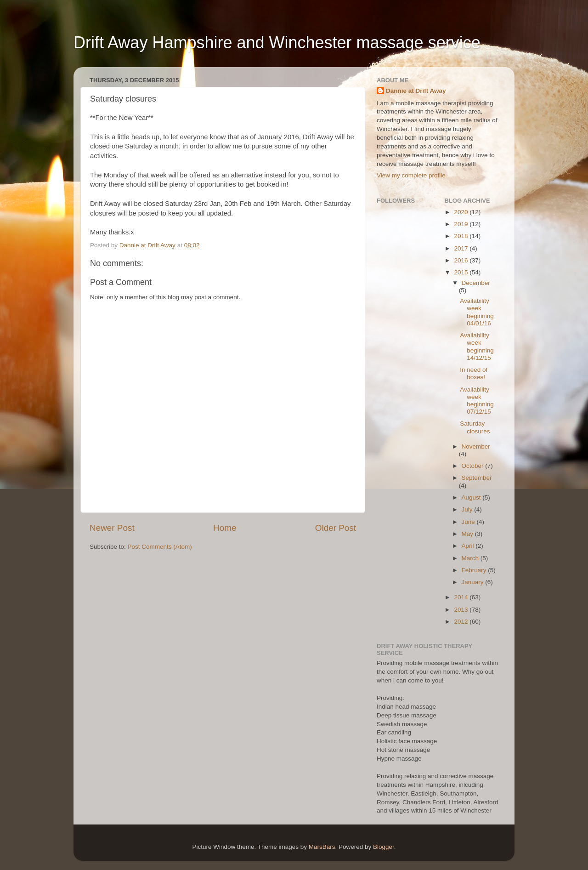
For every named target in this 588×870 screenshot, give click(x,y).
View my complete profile (411, 175)
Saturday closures (475, 427)
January (474, 582)
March (471, 558)
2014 (462, 597)
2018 (462, 236)
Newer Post (112, 528)
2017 (462, 248)
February (475, 570)
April (469, 546)
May (468, 534)
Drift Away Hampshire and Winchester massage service (277, 43)
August (472, 498)
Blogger (384, 847)
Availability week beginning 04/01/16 (477, 312)
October (474, 466)
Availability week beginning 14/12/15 (477, 347)
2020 (462, 212)
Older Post (336, 528)
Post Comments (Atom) (160, 547)
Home (225, 528)
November (476, 446)
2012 (462, 622)
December (476, 283)
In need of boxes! (474, 373)
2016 (462, 260)
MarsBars (322, 847)
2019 (462, 224)
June (469, 522)
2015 (462, 272)
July (468, 509)
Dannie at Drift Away (416, 91)
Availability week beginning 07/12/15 (477, 401)
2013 (462, 610)
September (477, 478)
